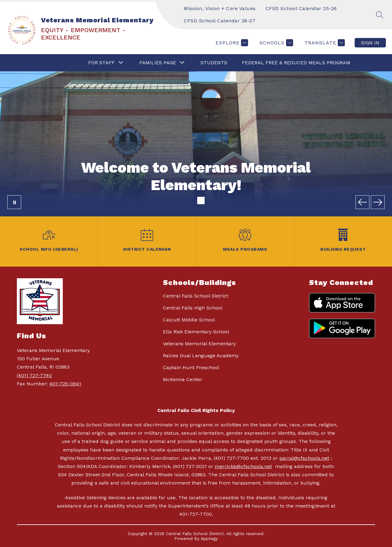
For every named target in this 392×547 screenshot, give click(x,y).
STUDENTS (214, 63)
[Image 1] (191, 200)
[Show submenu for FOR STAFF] (102, 63)
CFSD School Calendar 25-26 (301, 8)
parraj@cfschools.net (304, 458)
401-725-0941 (65, 384)
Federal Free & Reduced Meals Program (296, 63)
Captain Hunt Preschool (191, 367)
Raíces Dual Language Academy (201, 356)
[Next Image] (378, 202)
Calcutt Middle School (189, 320)
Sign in (370, 43)
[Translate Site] (324, 43)
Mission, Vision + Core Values (220, 8)
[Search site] (380, 15)
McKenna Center (183, 379)
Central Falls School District (196, 296)
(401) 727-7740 (34, 375)
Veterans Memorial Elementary (199, 344)
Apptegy (209, 538)
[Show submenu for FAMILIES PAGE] (158, 63)
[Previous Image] (362, 202)
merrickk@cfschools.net (243, 466)
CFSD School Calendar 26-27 (220, 21)
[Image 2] (201, 200)
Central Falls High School (193, 308)
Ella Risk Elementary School (196, 332)
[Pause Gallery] (14, 202)
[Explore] (231, 43)
